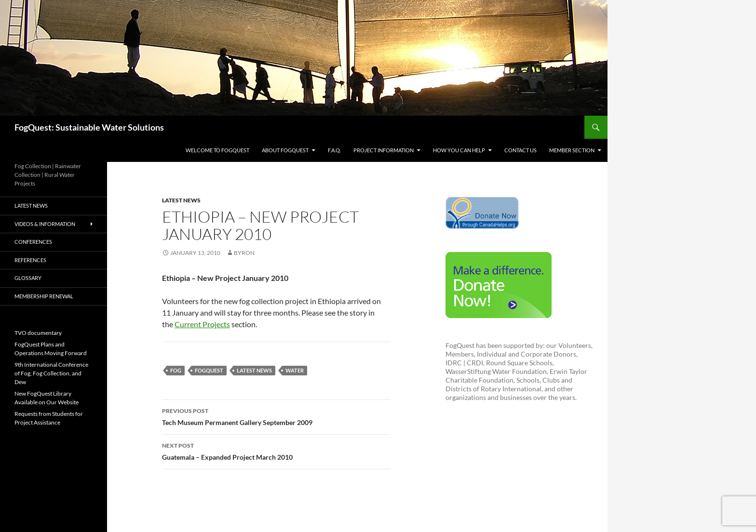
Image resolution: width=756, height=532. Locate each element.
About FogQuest (285, 150)
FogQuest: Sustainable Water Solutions (89, 127)
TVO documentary (38, 333)
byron (244, 253)
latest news (254, 370)
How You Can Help (459, 150)
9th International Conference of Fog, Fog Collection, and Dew (51, 373)
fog (176, 370)
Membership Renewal (44, 296)
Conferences (33, 242)
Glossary (28, 278)
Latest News (181, 200)
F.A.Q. (334, 150)
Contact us (520, 150)
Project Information (384, 150)
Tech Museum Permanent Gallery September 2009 (276, 416)
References (30, 260)
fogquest (209, 370)
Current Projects (202, 324)
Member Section (572, 150)
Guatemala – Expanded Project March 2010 (276, 451)
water (295, 370)
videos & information (45, 224)
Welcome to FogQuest (217, 150)
